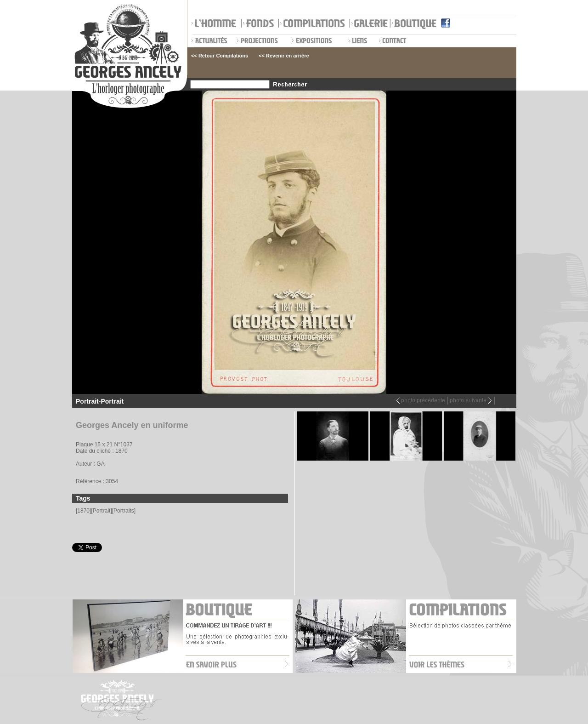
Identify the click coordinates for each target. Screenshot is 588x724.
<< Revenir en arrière (284, 56)
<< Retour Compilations (220, 56)
